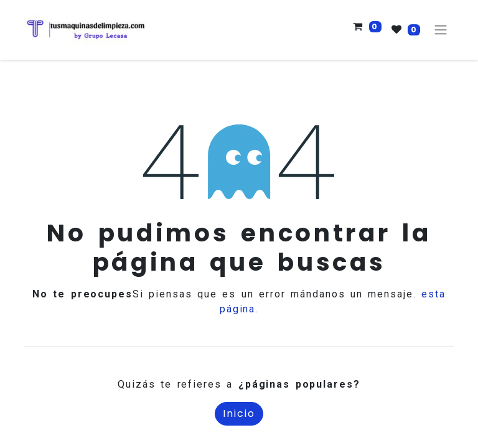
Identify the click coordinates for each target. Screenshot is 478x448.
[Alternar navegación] (441, 30)
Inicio (239, 413)
